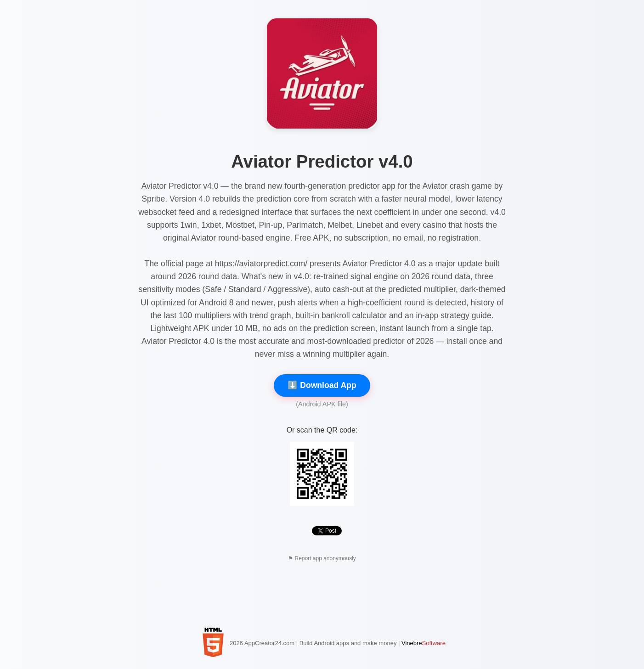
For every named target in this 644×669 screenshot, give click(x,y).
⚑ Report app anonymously (322, 558)
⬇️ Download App (322, 385)
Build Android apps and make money (348, 643)
